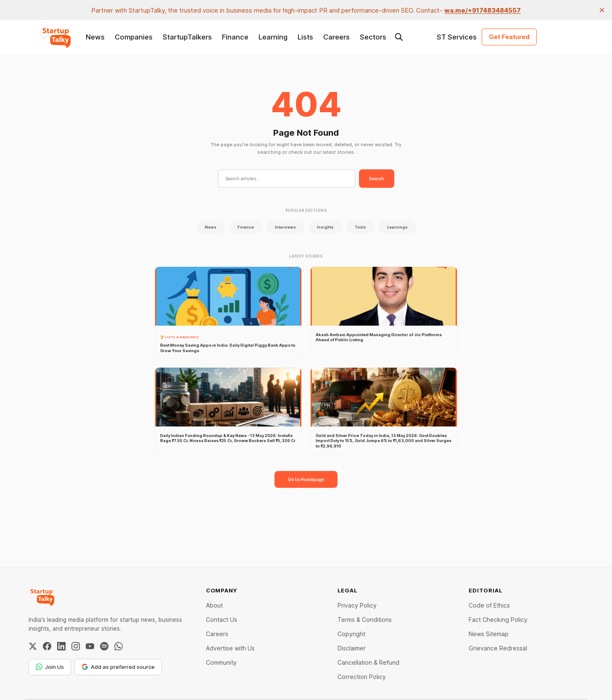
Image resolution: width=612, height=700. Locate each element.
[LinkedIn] (61, 646)
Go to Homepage (306, 479)
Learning (273, 37)
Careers (336, 37)
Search (377, 179)
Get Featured (509, 37)
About (214, 605)
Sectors (373, 37)
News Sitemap (489, 634)
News (95, 37)
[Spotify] (104, 646)
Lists (305, 37)
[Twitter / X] (33, 646)
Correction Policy (362, 677)
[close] (602, 10)
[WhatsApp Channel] (119, 646)
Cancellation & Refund (368, 662)
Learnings (397, 227)
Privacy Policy (357, 605)
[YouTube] (90, 646)
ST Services (457, 37)
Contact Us (222, 620)
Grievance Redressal (498, 648)
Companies (134, 37)
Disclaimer (352, 648)
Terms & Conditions (365, 620)
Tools (360, 227)
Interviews (285, 227)
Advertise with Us (230, 648)
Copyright (351, 634)
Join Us (50, 667)
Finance (235, 37)
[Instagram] (76, 646)
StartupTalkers (187, 37)
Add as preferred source (118, 667)
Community (221, 662)
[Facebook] (47, 646)
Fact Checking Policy (498, 620)
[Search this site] (399, 37)
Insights (325, 227)
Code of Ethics (489, 605)
